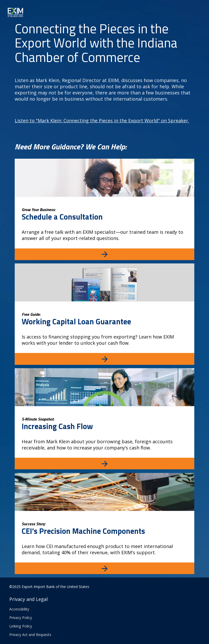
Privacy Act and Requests (30, 635)
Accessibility (19, 609)
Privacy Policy (21, 618)
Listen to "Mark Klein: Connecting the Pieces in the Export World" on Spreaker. (102, 120)
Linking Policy (21, 626)
